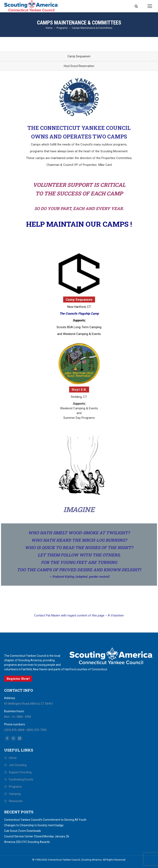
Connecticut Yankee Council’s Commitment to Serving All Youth (45, 820)
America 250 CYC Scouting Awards (27, 842)
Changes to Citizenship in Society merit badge (34, 825)
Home (13, 758)
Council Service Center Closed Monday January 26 (37, 836)
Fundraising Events (21, 779)
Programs (15, 787)
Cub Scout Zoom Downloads (23, 831)
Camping (15, 794)
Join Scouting (18, 765)
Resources (16, 801)
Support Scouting (20, 772)
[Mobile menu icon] (150, 6)
